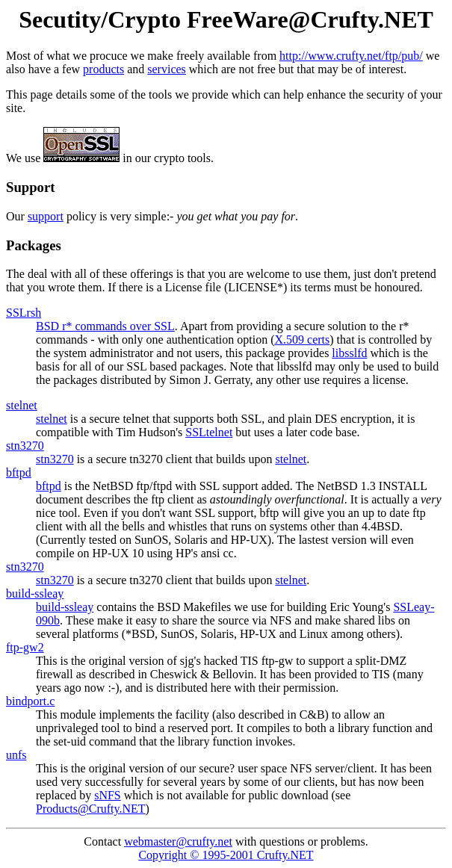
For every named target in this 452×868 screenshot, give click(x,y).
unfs (16, 755)
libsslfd (349, 353)
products (103, 69)
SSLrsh (24, 313)
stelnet (22, 405)
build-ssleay (35, 593)
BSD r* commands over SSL (105, 326)
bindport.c (30, 701)
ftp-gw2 (25, 647)
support (46, 216)
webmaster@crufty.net (178, 841)
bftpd (19, 472)
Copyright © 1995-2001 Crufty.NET (226, 855)
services (167, 69)
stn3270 (25, 446)
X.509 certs (303, 340)
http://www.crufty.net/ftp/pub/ (351, 56)
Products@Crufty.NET (91, 809)
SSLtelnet (209, 432)
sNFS (108, 795)
